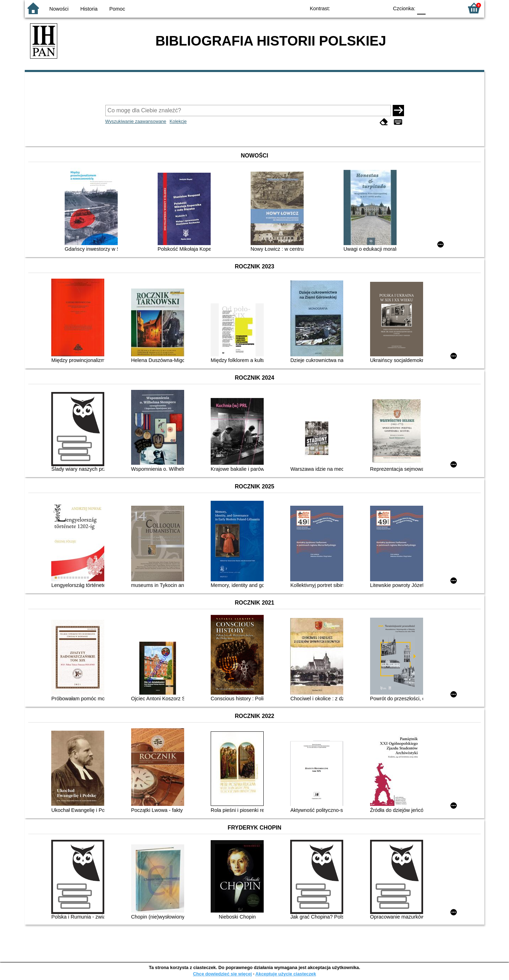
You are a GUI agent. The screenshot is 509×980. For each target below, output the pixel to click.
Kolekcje (178, 121)
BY (381, 8)
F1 (434, 8)
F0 (421, 8)
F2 (450, 8)
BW (352, 8)
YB (367, 8)
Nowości (59, 9)
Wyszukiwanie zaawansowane (136, 121)
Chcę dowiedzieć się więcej (222, 974)
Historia (89, 9)
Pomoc (117, 9)
